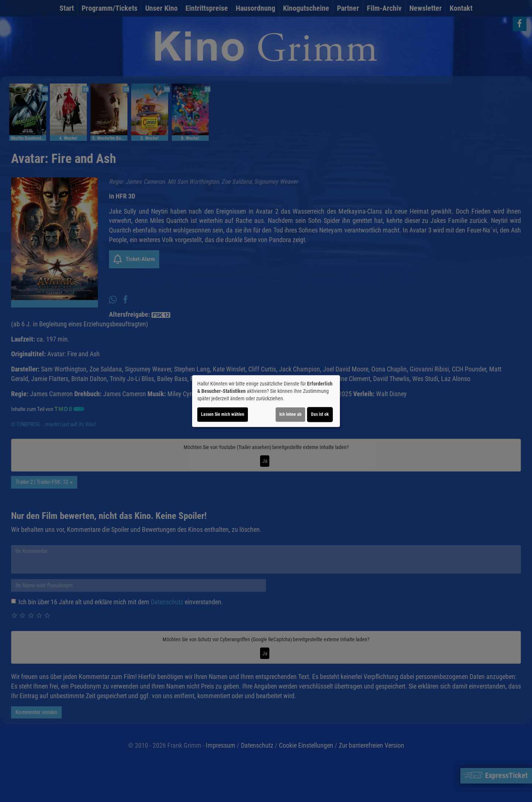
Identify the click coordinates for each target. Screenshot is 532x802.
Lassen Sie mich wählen (223, 414)
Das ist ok (320, 414)
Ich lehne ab (290, 414)
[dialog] (266, 401)
